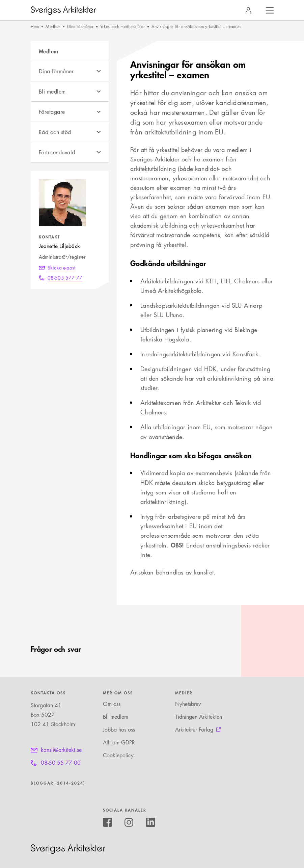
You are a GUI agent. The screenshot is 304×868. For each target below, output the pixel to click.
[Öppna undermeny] (99, 71)
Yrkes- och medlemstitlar (122, 27)
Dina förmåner (80, 27)
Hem (35, 27)
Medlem (53, 27)
